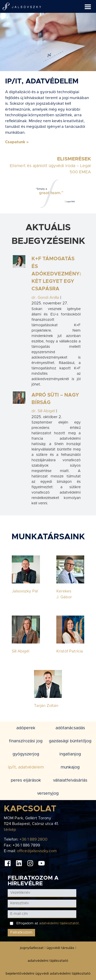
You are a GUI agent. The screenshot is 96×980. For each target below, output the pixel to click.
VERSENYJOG (48, 793)
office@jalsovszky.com (37, 851)
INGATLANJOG (70, 754)
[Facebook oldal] (8, 863)
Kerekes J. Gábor (64, 594)
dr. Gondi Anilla (45, 298)
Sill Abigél (20, 651)
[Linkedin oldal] (19, 863)
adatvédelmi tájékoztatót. (59, 923)
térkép (10, 830)
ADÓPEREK (26, 728)
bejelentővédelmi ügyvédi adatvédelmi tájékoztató (48, 974)
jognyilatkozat (32, 948)
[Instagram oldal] (30, 863)
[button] (90, 5)
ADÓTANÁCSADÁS (70, 728)
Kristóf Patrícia (70, 651)
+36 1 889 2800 (33, 839)
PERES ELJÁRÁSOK (26, 780)
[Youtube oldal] (41, 863)
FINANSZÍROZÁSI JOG (26, 741)
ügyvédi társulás (60, 948)
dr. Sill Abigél (43, 411)
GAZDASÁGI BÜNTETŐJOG (70, 741)
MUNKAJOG (70, 767)
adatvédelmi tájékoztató (48, 961)
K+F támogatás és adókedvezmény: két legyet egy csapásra (56, 274)
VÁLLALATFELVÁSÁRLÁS (70, 780)
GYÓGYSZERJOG (26, 754)
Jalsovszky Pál (25, 591)
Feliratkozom (21, 933)
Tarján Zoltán (46, 706)
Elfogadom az (48, 923)
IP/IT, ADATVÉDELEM (26, 767)
